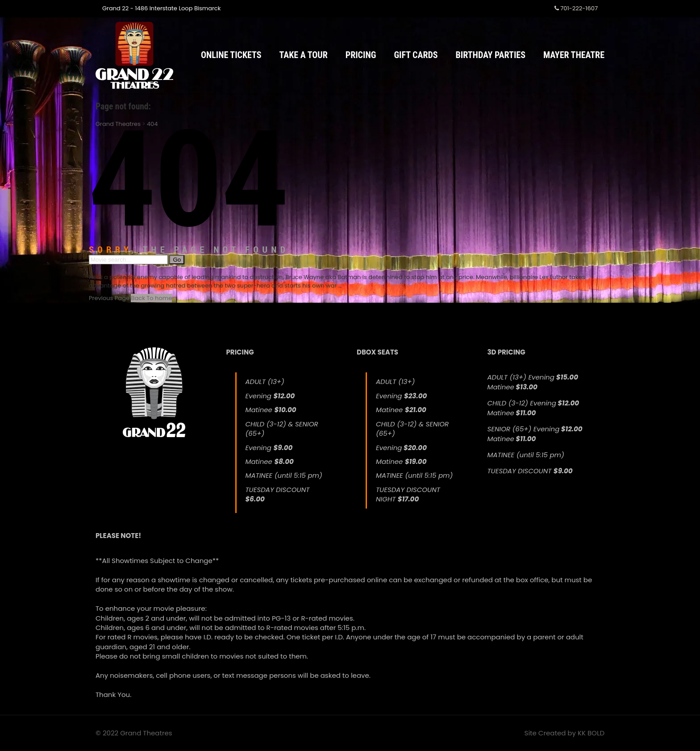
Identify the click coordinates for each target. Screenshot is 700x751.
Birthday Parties (491, 55)
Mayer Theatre (574, 55)
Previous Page (109, 298)
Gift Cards (416, 55)
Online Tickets (231, 55)
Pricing (361, 55)
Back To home (151, 298)
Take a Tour (304, 55)
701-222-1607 (576, 8)
